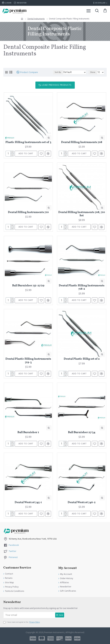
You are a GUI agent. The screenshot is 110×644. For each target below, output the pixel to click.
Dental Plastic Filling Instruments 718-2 (82, 287)
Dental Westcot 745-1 (28, 502)
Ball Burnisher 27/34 (82, 432)
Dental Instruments (36, 19)
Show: (93, 72)
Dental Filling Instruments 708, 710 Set (82, 214)
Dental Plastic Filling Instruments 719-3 (28, 361)
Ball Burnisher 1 (28, 432)
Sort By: (58, 72)
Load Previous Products (57, 85)
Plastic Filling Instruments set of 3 (28, 142)
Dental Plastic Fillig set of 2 (82, 359)
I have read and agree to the (22, 622)
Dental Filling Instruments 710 (28, 212)
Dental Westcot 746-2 (82, 502)
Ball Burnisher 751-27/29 (28, 286)
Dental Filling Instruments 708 (82, 142)
